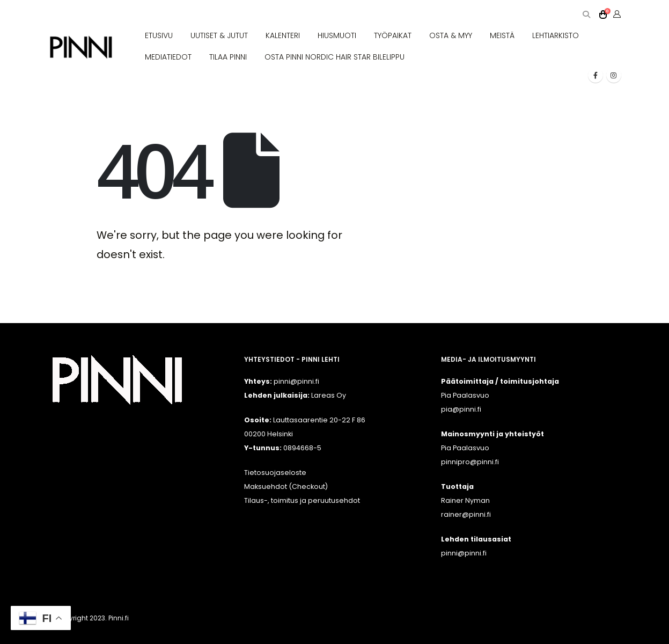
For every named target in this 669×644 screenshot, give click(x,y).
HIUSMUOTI (337, 35)
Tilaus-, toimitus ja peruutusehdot (302, 500)
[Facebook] (596, 75)
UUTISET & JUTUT (219, 35)
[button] (587, 15)
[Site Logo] (81, 47)
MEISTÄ (502, 35)
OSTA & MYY (451, 35)
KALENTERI (283, 35)
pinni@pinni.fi (464, 553)
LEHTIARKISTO (556, 35)
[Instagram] (614, 75)
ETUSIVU (159, 35)
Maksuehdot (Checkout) (286, 486)
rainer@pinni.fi (466, 514)
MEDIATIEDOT (168, 57)
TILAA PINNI (228, 57)
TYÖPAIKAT (393, 35)
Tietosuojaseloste (275, 473)
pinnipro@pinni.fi (470, 462)
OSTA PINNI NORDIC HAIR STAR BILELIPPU (334, 57)
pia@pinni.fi (461, 409)
